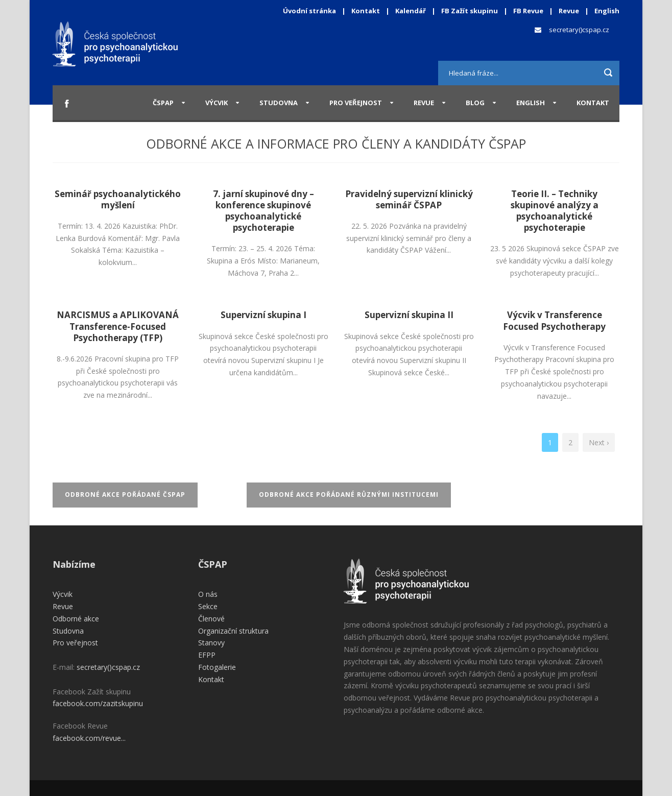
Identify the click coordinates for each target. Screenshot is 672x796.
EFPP (207, 655)
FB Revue (528, 11)
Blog (475, 103)
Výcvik (217, 103)
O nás (208, 594)
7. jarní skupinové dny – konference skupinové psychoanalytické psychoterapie (263, 211)
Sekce (208, 606)
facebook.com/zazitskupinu (98, 703)
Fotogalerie (217, 667)
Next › (599, 442)
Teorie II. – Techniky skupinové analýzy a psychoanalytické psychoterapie (555, 211)
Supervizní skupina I (263, 315)
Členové (211, 619)
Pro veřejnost (356, 103)
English (607, 11)
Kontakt (366, 11)
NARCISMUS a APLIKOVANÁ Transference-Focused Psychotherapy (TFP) (118, 326)
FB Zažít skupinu (470, 11)
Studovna (279, 103)
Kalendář (411, 11)
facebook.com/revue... (89, 738)
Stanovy (211, 643)
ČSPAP (163, 103)
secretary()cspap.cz (579, 30)
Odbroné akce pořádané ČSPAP (125, 495)
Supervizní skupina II (409, 315)
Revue (569, 11)
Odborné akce (76, 619)
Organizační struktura (233, 631)
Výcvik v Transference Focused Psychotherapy (554, 320)
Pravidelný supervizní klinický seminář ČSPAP (409, 199)
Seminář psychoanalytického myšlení (118, 199)
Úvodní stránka (309, 11)
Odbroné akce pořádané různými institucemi (349, 495)
